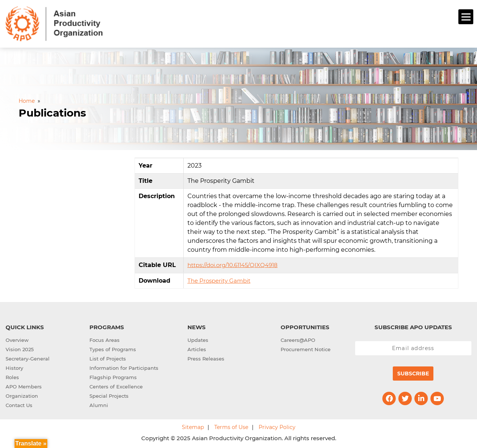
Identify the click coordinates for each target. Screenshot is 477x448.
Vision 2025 (20, 348)
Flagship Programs (113, 376)
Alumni (99, 404)
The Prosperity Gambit (219, 279)
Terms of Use (231, 426)
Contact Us (19, 404)
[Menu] (466, 17)
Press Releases (206, 358)
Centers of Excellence (116, 385)
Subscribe (413, 372)
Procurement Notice (306, 348)
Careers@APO (298, 339)
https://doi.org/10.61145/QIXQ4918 (233, 264)
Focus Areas (105, 339)
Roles (12, 376)
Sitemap (193, 426)
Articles (197, 348)
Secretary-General (28, 358)
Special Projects (109, 395)
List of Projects (108, 358)
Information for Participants (124, 367)
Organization (22, 395)
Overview (17, 339)
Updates (198, 339)
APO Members (24, 385)
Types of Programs (113, 348)
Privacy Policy (277, 426)
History (14, 367)
